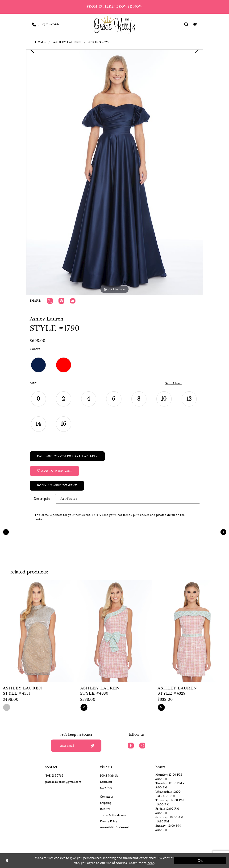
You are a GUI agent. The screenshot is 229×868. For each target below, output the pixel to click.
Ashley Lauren (67, 42)
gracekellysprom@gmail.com (63, 782)
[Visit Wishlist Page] (195, 24)
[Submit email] (92, 746)
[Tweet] (50, 301)
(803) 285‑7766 (54, 776)
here (151, 863)
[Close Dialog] (29, 861)
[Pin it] (61, 301)
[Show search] (186, 24)
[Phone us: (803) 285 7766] (46, 24)
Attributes (69, 499)
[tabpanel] (115, 172)
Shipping (106, 803)
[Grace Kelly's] (114, 24)
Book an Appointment (57, 485)
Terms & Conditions (113, 815)
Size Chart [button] (173, 383)
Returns (105, 809)
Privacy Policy (109, 821)
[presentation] (37, 631)
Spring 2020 (99, 42)
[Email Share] (73, 301)
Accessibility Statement (114, 827)
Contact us (107, 797)
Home (40, 42)
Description (43, 499)
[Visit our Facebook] (131, 746)
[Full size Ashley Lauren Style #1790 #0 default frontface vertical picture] (115, 172)
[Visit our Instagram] (142, 746)
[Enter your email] (76, 746)
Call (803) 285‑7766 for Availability (67, 456)
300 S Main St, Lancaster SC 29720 (109, 782)
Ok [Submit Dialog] (200, 861)
